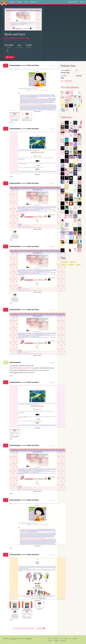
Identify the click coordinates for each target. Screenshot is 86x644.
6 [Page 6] (22, 628)
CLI (61, 639)
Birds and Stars (33, 65)
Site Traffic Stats (66, 81)
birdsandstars (15, 65)
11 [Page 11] (33, 628)
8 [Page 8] (26, 628)
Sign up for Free (73, 2)
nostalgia (73, 262)
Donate (56, 639)
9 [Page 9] (27, 628)
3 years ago (51, 66)
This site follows (70, 87)
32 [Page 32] (38, 628)
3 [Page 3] (17, 628)
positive (64, 265)
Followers (66, 117)
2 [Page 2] (15, 628)
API (70, 639)
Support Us (34, 2)
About (50, 639)
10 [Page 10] (30, 628)
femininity (71, 265)
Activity (19, 2)
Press (75, 639)
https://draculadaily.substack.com (21, 368)
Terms (56, 641)
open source (14, 639)
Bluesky (29, 639)
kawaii (78, 265)
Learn (26, 2)
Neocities (6, 639)
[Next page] (44, 628)
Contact (63, 641)
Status (50, 641)
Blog (66, 639)
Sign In (83, 2)
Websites (12, 2)
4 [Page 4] (18, 628)
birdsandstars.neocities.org (17, 38)
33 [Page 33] (41, 628)
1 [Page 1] (13, 628)
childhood (64, 262)
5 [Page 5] (20, 628)
